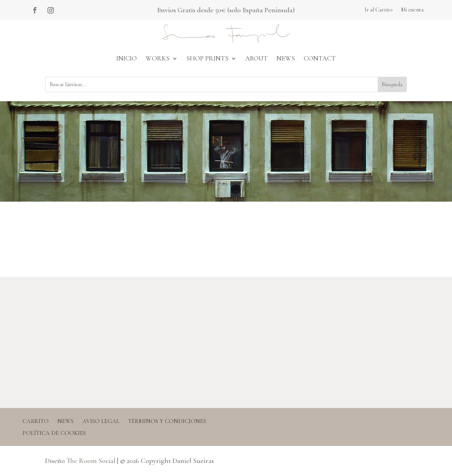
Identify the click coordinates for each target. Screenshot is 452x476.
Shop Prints (207, 58)
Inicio (127, 58)
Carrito (36, 421)
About (256, 58)
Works (158, 58)
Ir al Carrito (378, 10)
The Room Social (91, 461)
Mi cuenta (412, 10)
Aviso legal (101, 421)
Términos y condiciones (167, 421)
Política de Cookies (54, 433)
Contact (320, 58)
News (286, 58)
